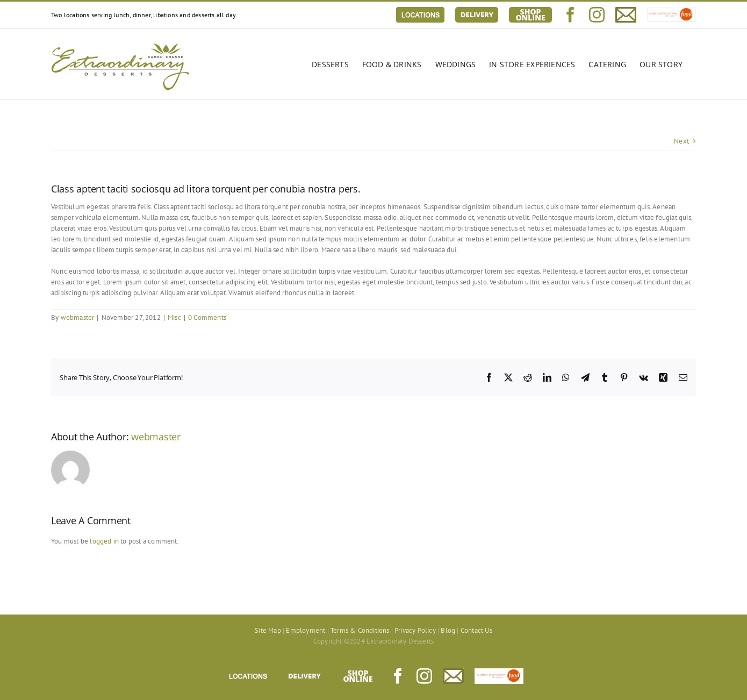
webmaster (78, 317)
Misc (174, 317)
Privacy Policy (415, 630)
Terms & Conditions (360, 630)
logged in (104, 541)
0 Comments (207, 317)
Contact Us (476, 630)
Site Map (268, 630)
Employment (306, 630)
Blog (448, 630)
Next (681, 141)
